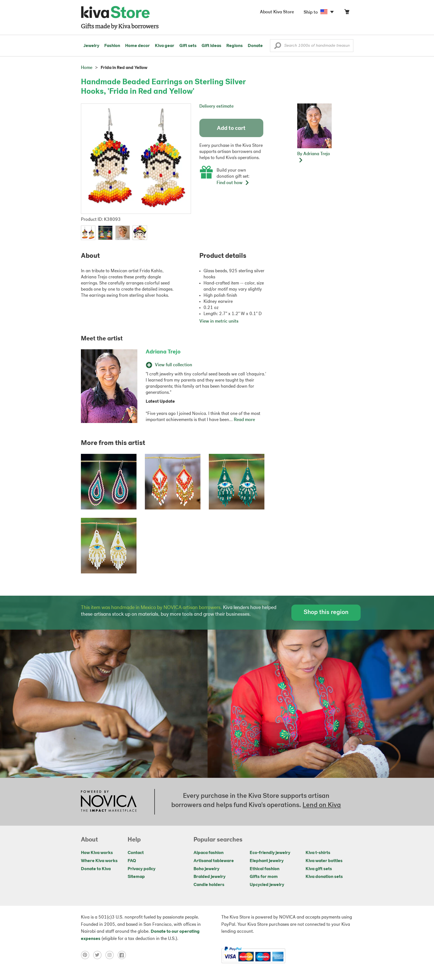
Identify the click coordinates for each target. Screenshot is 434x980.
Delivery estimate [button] (216, 107)
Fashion (112, 46)
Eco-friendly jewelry (270, 853)
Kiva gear (165, 46)
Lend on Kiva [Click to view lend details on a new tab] (322, 805)
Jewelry (91, 46)
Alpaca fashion (209, 853)
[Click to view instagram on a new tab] (111, 955)
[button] (278, 47)
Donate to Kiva (96, 869)
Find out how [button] (233, 183)
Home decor (137, 46)
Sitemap (136, 877)
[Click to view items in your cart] (347, 13)
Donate (255, 46)
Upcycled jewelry (267, 885)
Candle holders (209, 885)
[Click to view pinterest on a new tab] (87, 955)
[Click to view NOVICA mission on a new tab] (109, 802)
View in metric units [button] (219, 321)
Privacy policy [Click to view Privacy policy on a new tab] (142, 869)
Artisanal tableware (214, 861)
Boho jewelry (206, 869)
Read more (244, 420)
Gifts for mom (264, 877)
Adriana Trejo (163, 352)
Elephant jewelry (267, 861)
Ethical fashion (265, 869)
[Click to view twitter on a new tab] (99, 955)
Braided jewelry (209, 877)
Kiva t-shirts (318, 853)
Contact (136, 853)
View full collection (169, 365)
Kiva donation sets (324, 877)
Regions (235, 46)
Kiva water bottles (324, 861)
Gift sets (188, 46)
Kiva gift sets (319, 869)
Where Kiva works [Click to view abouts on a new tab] (99, 861)
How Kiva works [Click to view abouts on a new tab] (97, 853)
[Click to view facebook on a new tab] (123, 955)
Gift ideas (211, 46)
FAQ (132, 861)
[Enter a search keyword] (312, 46)
